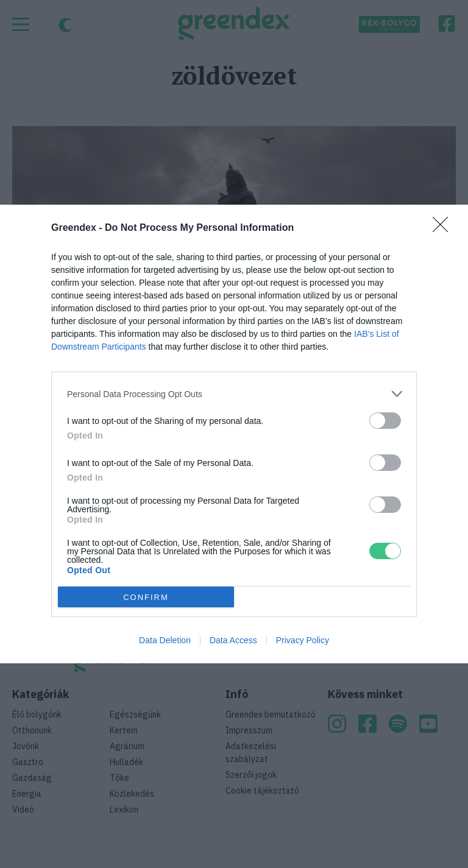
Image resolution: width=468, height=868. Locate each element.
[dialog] (234, 434)
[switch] (385, 421)
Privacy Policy (303, 640)
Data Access (233, 640)
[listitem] (234, 394)
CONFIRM (146, 597)
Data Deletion (165, 640)
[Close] (444, 228)
